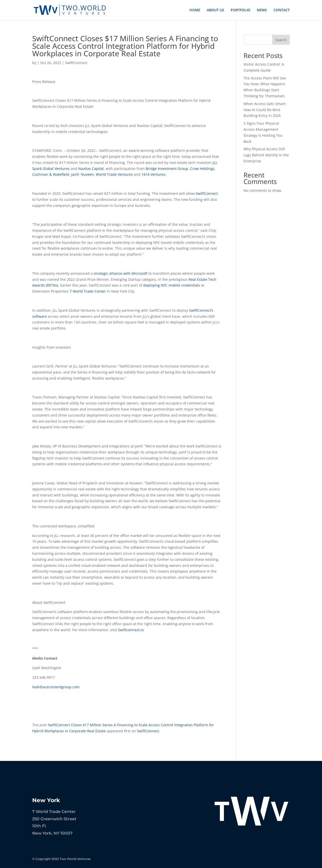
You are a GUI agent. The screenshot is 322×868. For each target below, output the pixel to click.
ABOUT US (215, 10)
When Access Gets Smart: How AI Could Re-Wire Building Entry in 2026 (265, 110)
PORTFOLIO (240, 10)
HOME (195, 10)
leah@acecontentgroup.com (56, 687)
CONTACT (282, 10)
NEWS (262, 10)
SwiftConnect (76, 63)
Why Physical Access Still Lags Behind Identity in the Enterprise (266, 155)
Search (281, 40)
